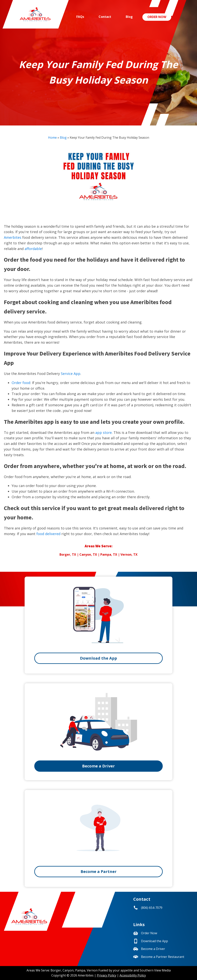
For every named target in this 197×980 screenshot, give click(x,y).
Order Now (157, 17)
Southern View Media (155, 970)
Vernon (92, 970)
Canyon (68, 970)
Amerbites (13, 237)
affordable (33, 249)
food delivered (48, 534)
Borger (56, 970)
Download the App (98, 658)
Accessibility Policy (133, 975)
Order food (21, 383)
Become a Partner (99, 871)
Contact (105, 17)
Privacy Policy (107, 975)
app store (104, 432)
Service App (71, 374)
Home (52, 138)
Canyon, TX (88, 554)
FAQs (80, 17)
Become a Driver (98, 766)
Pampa (80, 970)
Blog (129, 17)
